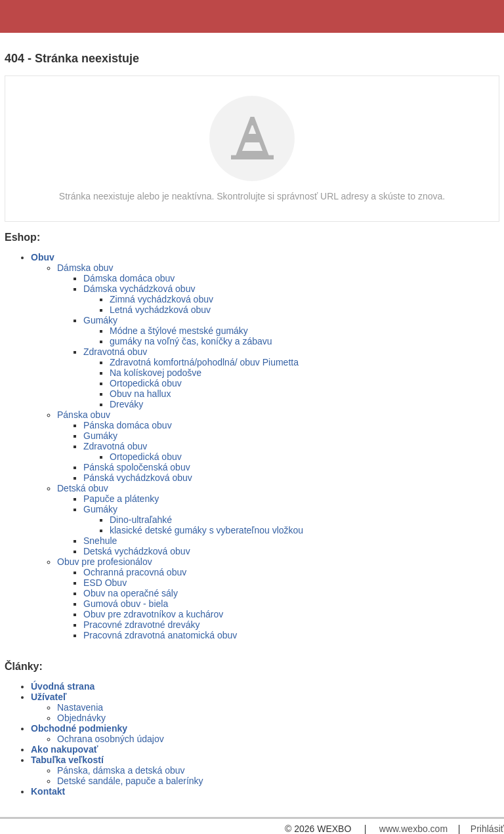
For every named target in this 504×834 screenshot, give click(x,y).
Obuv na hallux (140, 394)
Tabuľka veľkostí (67, 760)
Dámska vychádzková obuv (139, 289)
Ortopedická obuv (146, 383)
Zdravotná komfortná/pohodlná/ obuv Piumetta (204, 362)
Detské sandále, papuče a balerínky (130, 781)
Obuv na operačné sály (131, 593)
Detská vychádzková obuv (137, 551)
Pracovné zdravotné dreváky (141, 625)
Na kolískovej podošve (156, 373)
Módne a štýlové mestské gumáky (179, 331)
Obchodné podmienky (79, 728)
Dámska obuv (85, 268)
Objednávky (81, 718)
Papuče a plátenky (121, 499)
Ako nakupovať (64, 749)
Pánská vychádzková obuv (138, 478)
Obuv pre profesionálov (105, 562)
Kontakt (48, 791)
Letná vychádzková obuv (160, 310)
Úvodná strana (63, 686)
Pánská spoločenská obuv (137, 467)
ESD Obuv (105, 583)
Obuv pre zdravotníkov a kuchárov (153, 614)
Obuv (43, 257)
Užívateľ (49, 697)
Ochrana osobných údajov (111, 739)
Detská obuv (83, 488)
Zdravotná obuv (115, 352)
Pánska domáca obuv (128, 425)
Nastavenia (80, 707)
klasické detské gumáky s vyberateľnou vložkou (206, 530)
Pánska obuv (84, 415)
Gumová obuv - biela (126, 604)
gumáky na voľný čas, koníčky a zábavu (191, 341)
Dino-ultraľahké (141, 520)
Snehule (100, 541)
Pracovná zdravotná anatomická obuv (160, 635)
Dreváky (126, 404)
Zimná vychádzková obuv (161, 299)
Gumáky (100, 320)
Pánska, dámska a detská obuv (121, 770)
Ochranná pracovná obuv (135, 572)
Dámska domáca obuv (129, 278)
